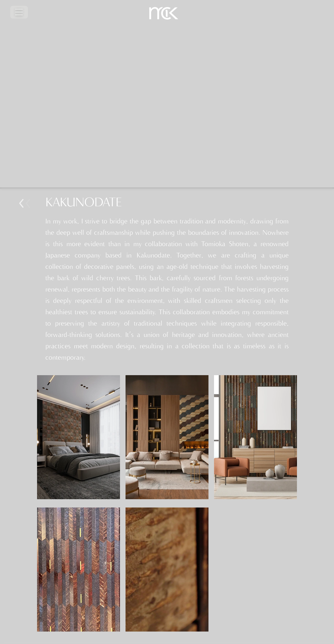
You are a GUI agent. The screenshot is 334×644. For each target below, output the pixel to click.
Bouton (30, 203)
